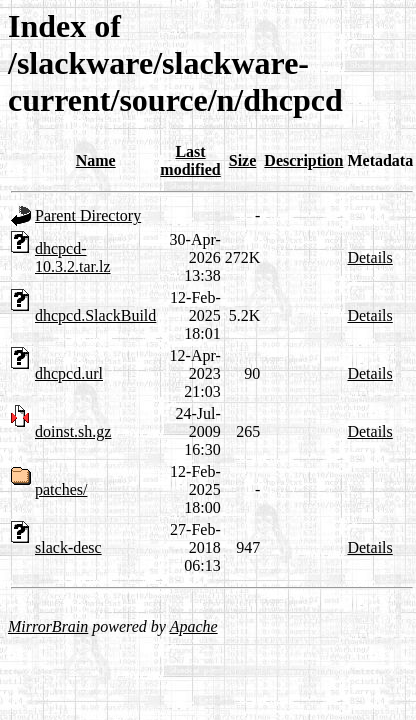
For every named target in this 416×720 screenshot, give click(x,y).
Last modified (190, 160)
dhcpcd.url (69, 373)
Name (96, 160)
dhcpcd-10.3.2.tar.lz (73, 257)
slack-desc (68, 547)
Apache (194, 626)
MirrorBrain (48, 626)
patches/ (61, 489)
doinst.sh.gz (73, 431)
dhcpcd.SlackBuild (95, 315)
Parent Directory (88, 215)
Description (303, 160)
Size (243, 160)
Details (369, 257)
